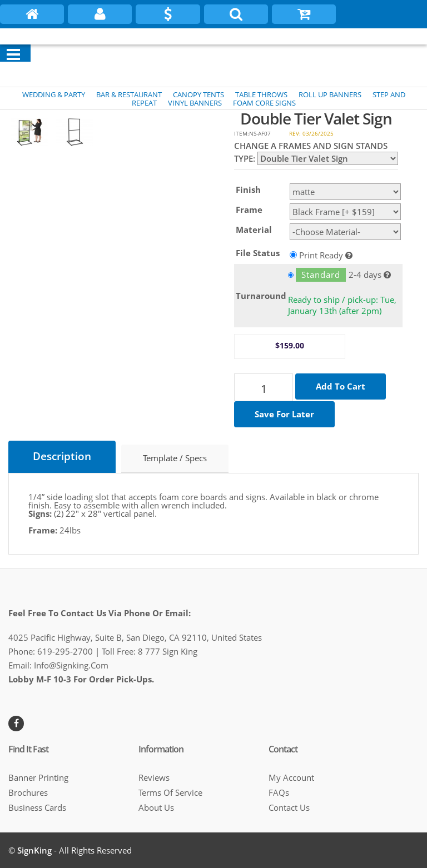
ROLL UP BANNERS (330, 94)
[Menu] (13, 54)
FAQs (279, 792)
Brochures (28, 792)
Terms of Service (170, 792)
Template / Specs (175, 459)
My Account (291, 777)
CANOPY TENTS (198, 94)
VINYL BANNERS (195, 103)
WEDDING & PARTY (54, 94)
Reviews (154, 777)
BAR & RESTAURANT (129, 94)
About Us (156, 807)
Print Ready (321, 255)
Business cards (37, 807)
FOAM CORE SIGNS (264, 103)
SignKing (34, 850)
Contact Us (289, 807)
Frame (249, 209)
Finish (248, 189)
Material (254, 230)
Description (62, 457)
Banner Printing (38, 777)
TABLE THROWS (261, 94)
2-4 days (335, 275)
